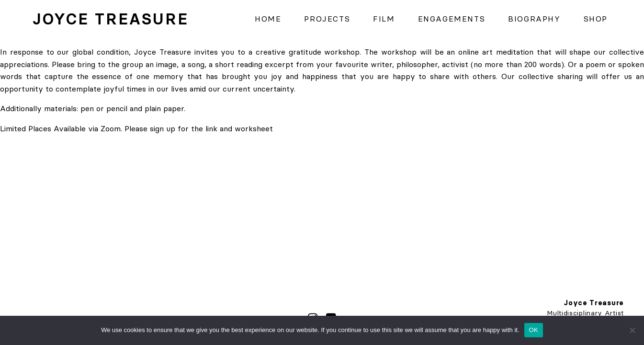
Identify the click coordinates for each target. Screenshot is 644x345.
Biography (534, 19)
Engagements (452, 19)
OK (534, 330)
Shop (596, 19)
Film (384, 19)
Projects (327, 19)
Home (268, 19)
